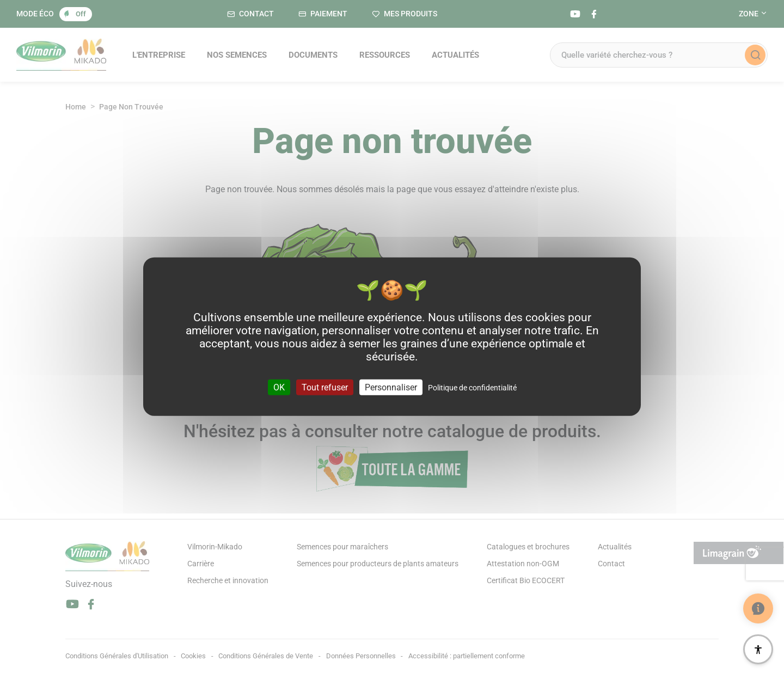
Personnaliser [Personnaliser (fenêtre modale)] (391, 387)
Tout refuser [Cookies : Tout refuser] (325, 387)
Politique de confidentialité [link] (472, 387)
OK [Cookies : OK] (279, 387)
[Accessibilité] (758, 649)
